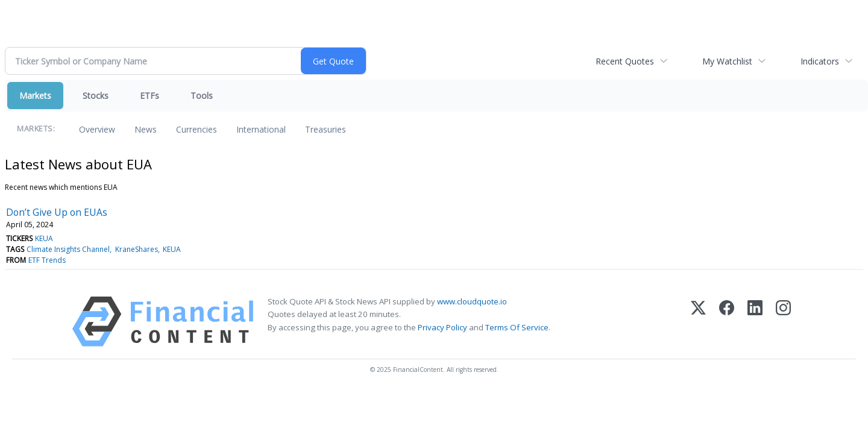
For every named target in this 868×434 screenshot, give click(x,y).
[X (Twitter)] (698, 322)
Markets (35, 96)
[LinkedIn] (755, 322)
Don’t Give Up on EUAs (57, 212)
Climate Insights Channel (68, 249)
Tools (202, 96)
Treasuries (325, 129)
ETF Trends (47, 260)
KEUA (44, 238)
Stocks (96, 96)
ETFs (149, 96)
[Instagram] (783, 322)
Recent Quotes (625, 61)
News (146, 129)
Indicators (820, 61)
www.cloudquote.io (472, 301)
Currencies (197, 129)
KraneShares (137, 249)
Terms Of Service (517, 327)
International (261, 129)
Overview (97, 129)
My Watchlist (727, 61)
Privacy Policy (442, 327)
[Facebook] (727, 322)
